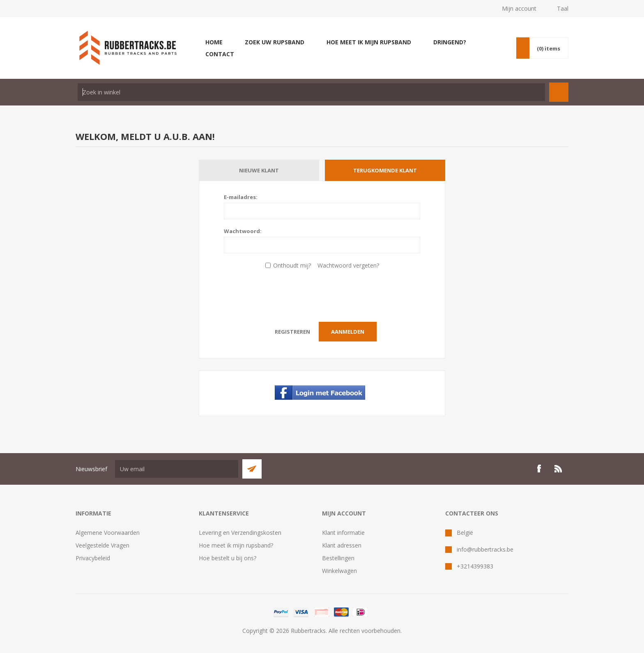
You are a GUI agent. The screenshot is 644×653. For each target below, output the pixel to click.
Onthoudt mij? (292, 265)
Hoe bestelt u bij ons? (228, 558)
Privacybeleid (93, 558)
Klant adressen (342, 545)
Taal (563, 8)
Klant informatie (343, 533)
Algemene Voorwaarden (108, 533)
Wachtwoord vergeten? (348, 265)
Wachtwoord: (243, 231)
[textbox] (311, 92)
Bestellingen (338, 558)
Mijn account (519, 8)
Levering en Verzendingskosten (240, 533)
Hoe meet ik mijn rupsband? (236, 545)
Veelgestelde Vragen (102, 545)
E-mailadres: (241, 197)
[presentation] (322, 293)
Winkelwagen (339, 571)
